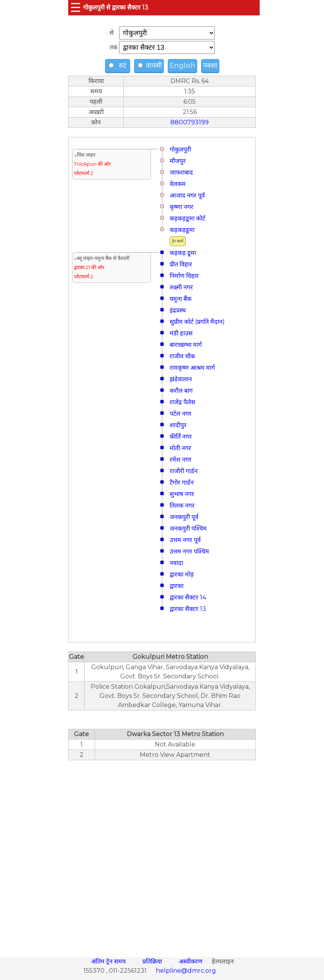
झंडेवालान (181, 379)
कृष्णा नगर (182, 207)
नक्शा (210, 65)
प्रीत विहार (181, 264)
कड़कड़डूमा (182, 230)
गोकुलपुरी (180, 149)
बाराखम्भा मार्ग (186, 345)
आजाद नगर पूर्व (187, 195)
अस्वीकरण (191, 961)
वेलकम (178, 184)
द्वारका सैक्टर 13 (188, 609)
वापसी (150, 65)
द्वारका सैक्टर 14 (188, 597)
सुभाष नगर (182, 494)
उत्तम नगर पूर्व (185, 540)
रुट (119, 65)
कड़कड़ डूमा (183, 253)
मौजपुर (178, 161)
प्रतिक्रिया (153, 961)
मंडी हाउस (181, 333)
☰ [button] (76, 7)
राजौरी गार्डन (184, 471)
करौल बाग (181, 391)
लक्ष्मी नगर (181, 287)
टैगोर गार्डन (182, 483)
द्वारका (177, 586)
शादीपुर (178, 425)
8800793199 (190, 122)
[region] (162, 854)
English (182, 65)
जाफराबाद (181, 172)
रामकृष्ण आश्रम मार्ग (192, 368)
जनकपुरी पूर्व (184, 517)
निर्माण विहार (184, 276)
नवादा (176, 563)
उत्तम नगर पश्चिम (189, 551)
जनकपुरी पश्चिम (188, 528)
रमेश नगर (181, 460)
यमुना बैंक (181, 299)
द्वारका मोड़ (182, 574)
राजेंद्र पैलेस (182, 402)
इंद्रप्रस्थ (178, 310)
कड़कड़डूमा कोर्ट (187, 218)
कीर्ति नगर (181, 437)
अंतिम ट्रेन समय (109, 961)
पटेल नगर (181, 414)
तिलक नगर (182, 506)
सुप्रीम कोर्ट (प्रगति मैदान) (197, 322)
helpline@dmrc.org (186, 971)
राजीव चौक (182, 356)
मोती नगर (180, 448)
